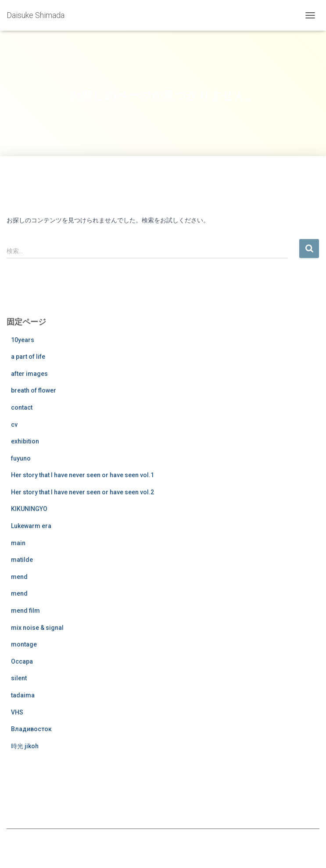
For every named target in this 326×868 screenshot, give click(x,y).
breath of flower (34, 390)
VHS (17, 712)
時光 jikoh (25, 746)
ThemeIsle (185, 847)
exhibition (25, 441)
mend (19, 577)
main (18, 543)
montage (24, 644)
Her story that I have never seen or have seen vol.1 (82, 475)
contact (22, 407)
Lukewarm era (31, 526)
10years (23, 340)
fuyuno (21, 458)
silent (19, 678)
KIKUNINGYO (29, 509)
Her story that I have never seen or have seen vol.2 (82, 492)
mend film (25, 611)
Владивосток (31, 729)
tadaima (23, 695)
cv (14, 425)
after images (29, 374)
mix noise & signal (37, 628)
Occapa (22, 661)
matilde (22, 560)
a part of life (28, 357)
